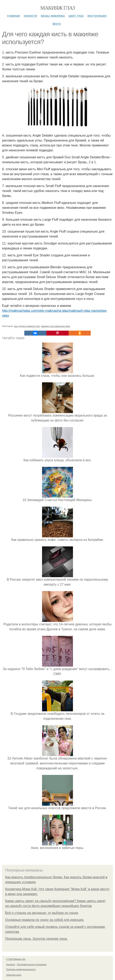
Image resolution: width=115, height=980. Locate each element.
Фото (57, 24)
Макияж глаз (58, 8)
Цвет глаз (76, 16)
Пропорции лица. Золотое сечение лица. (36, 939)
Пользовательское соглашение (32, 965)
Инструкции (97, 16)
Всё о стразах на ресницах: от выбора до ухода (42, 913)
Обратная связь (14, 975)
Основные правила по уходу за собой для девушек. (45, 920)
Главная (13, 16)
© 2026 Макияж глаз (16, 959)
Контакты (11, 965)
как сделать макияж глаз (27, 326)
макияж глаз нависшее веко (56, 326)
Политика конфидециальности (21, 969)
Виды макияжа (53, 16)
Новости (30, 16)
